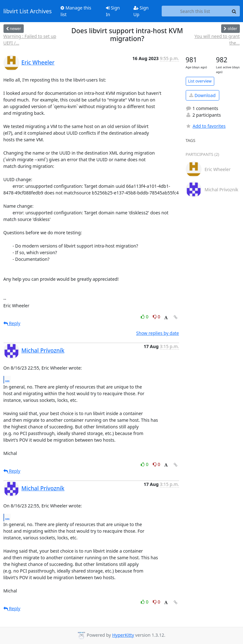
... (8, 379)
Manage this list (76, 11)
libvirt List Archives (28, 11)
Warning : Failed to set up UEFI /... (30, 40)
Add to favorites (206, 126)
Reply (12, 323)
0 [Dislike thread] (157, 317)
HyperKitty (123, 635)
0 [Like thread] (145, 317)
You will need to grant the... (217, 40)
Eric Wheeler (38, 62)
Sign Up (141, 11)
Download (202, 95)
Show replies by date (157, 333)
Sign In (113, 11)
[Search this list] (195, 11)
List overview (200, 81)
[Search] (234, 11)
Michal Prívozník (43, 350)
